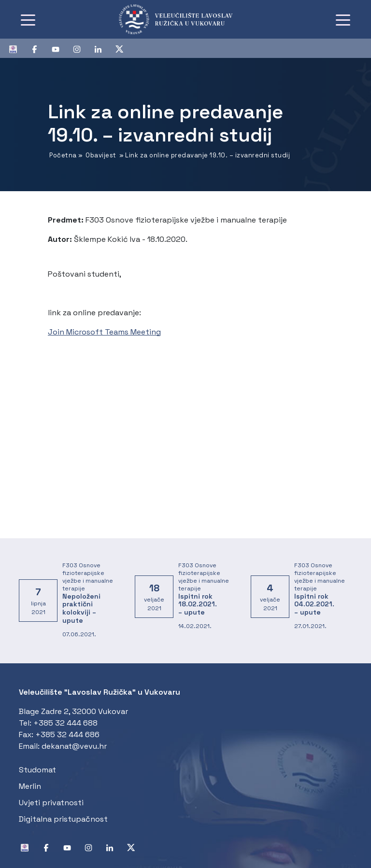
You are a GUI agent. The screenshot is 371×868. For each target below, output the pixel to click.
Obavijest (101, 155)
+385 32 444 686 (67, 735)
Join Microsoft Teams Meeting (104, 332)
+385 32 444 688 (65, 723)
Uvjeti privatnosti (51, 803)
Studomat (37, 770)
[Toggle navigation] (28, 19)
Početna (63, 155)
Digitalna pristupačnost (63, 819)
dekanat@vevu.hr (74, 746)
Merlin (30, 786)
